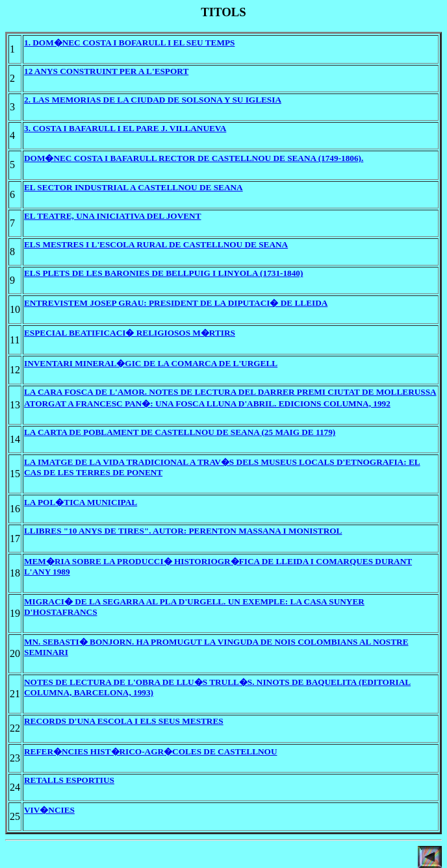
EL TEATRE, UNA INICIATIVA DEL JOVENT (113, 216)
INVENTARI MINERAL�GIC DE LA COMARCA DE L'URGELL (151, 363)
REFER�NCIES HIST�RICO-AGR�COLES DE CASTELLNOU (151, 751)
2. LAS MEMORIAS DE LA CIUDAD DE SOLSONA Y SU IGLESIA (153, 100)
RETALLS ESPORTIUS (69, 780)
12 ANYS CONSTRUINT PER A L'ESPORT (106, 71)
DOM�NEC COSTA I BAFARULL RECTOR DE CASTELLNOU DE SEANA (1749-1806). (194, 158)
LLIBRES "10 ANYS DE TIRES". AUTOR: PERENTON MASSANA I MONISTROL (183, 531)
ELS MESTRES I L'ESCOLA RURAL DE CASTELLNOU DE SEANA (156, 244)
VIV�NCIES (49, 810)
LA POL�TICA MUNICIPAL (81, 502)
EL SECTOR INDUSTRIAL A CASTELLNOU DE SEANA (134, 187)
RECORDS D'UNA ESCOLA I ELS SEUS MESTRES (124, 721)
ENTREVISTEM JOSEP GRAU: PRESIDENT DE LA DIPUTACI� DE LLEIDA (176, 303)
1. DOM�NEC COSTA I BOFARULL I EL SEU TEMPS (129, 43)
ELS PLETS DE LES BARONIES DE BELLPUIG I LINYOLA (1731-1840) (163, 273)
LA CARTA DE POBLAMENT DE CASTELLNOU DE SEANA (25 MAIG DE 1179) (180, 432)
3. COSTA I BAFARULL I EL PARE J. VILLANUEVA (125, 128)
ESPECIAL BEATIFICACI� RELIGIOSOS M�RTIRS (130, 333)
